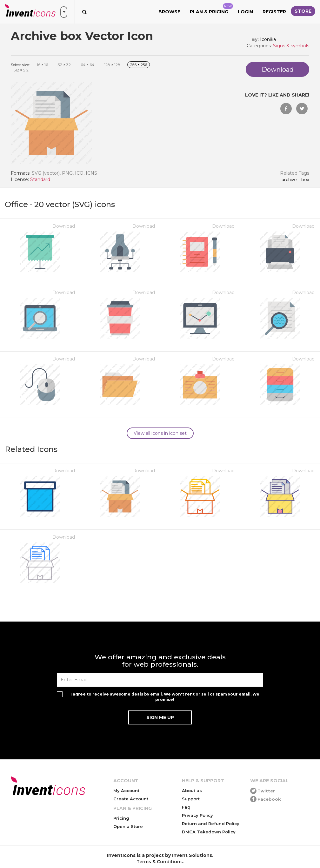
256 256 (139, 65)
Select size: (20, 65)
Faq (186, 807)
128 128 (112, 65)
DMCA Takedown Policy (209, 832)
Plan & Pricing (211, 9)
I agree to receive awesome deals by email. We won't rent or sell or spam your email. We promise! (165, 697)
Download (64, 226)
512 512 (21, 70)
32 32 (64, 65)
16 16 (42, 65)
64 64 (87, 65)
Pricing (121, 818)
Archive (289, 180)
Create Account (131, 799)
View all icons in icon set (160, 433)
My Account (126, 791)
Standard (40, 179)
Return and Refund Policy (211, 824)
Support (191, 799)
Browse (169, 12)
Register (274, 12)
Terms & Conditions (160, 862)
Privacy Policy (197, 815)
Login (245, 12)
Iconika (268, 39)
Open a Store (128, 826)
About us (192, 791)
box (305, 180)
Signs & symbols (291, 46)
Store (303, 11)
